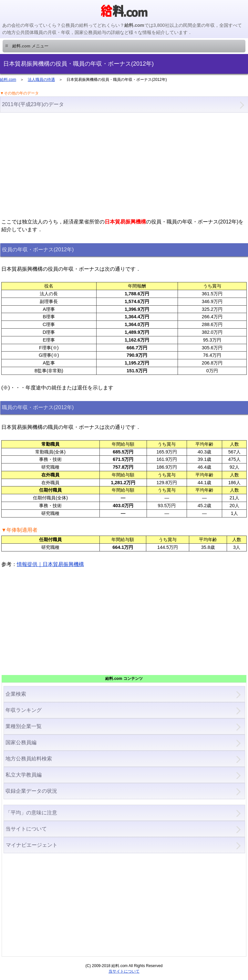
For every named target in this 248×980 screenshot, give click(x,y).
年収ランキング (24, 710)
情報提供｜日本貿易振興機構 (50, 564)
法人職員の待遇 (41, 80)
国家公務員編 (21, 742)
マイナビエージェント (31, 845)
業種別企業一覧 (24, 726)
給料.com (8, 80)
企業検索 (16, 694)
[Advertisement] (124, 165)
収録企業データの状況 (31, 791)
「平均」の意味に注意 (31, 813)
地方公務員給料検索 (29, 759)
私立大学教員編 (24, 775)
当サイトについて (26, 829)
